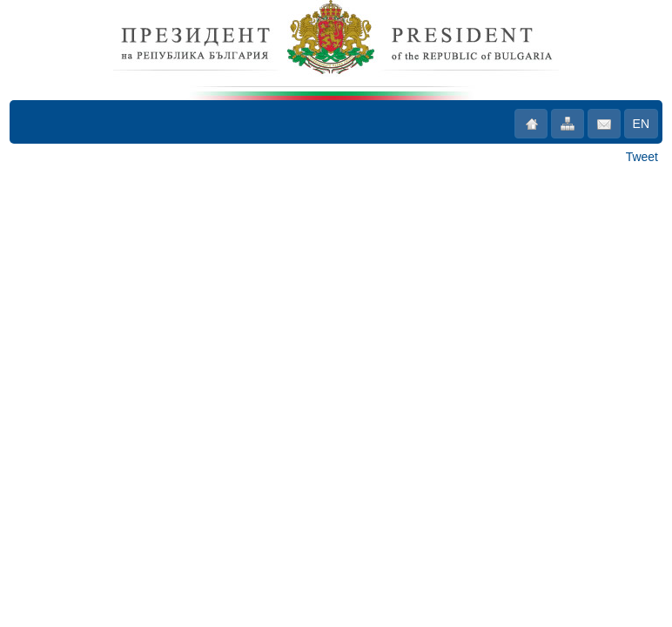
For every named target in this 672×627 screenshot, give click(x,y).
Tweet (642, 157)
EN (641, 124)
